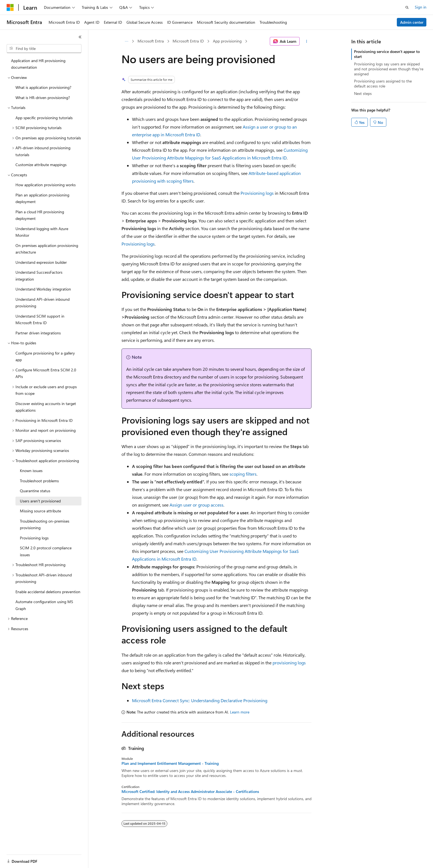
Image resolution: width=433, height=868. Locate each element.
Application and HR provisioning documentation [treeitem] (38, 64)
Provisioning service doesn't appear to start (387, 54)
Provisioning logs (257, 193)
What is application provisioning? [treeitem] (43, 87)
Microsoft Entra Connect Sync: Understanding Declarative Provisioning (200, 700)
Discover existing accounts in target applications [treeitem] (46, 407)
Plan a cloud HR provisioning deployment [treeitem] (40, 215)
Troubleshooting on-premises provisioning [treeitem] (45, 524)
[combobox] (44, 49)
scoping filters (243, 474)
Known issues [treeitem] (31, 471)
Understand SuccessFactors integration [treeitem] (39, 276)
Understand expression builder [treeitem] (41, 262)
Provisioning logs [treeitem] (34, 538)
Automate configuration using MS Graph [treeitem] (44, 605)
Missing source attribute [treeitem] (40, 511)
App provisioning (227, 41)
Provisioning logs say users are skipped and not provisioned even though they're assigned (389, 69)
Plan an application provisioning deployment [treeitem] (42, 198)
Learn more (240, 712)
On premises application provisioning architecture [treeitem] (47, 249)
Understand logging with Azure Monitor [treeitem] (42, 232)
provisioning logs (289, 663)
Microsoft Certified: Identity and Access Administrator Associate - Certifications (190, 792)
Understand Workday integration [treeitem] (43, 289)
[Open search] (407, 7)
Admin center (412, 22)
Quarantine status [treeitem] (35, 491)
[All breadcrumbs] (126, 41)
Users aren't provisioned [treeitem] (40, 501)
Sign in (421, 7)
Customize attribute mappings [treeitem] (41, 165)
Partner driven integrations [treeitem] (38, 333)
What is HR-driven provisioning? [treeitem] (43, 98)
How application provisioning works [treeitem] (46, 185)
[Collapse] (80, 37)
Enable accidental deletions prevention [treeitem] (48, 592)
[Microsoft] (10, 7)
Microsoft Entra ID (188, 41)
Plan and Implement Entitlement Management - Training (170, 763)
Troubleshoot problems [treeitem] (39, 481)
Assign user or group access (196, 505)
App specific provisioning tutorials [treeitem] (44, 118)
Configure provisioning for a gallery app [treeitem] (45, 356)
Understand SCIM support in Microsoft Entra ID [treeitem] (40, 319)
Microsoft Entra (151, 41)
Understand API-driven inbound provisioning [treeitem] (43, 303)
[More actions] (307, 41)
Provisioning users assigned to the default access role (383, 83)
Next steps (363, 93)
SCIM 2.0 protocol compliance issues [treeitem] (46, 551)
